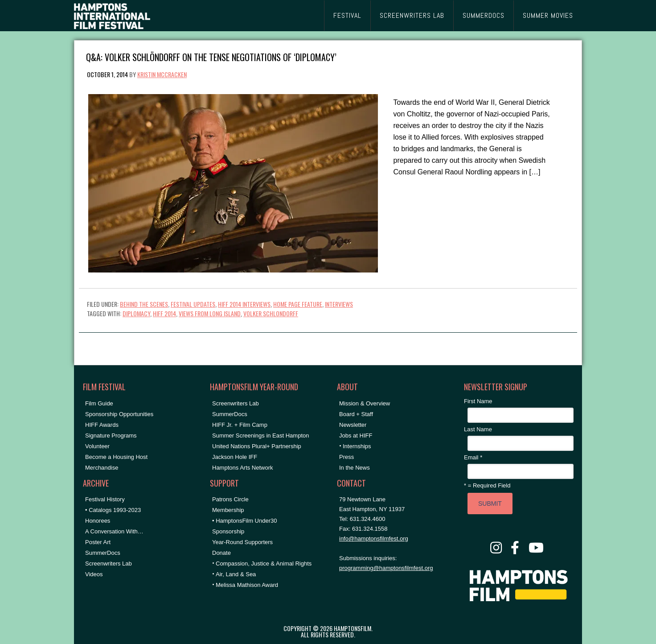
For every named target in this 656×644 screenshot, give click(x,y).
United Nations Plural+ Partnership (257, 446)
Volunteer (97, 446)
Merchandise (102, 468)
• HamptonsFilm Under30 (244, 521)
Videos (94, 574)
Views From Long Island (210, 313)
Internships (357, 446)
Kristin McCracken (162, 74)
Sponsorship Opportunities (119, 414)
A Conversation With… (114, 531)
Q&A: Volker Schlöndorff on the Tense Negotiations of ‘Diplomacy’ (211, 56)
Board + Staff (356, 414)
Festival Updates (193, 304)
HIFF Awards (102, 425)
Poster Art (98, 542)
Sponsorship (228, 531)
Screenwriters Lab (109, 563)
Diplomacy (136, 313)
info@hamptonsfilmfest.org (374, 539)
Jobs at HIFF (356, 436)
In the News (355, 468)
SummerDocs (103, 553)
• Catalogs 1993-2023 (113, 510)
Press (346, 457)
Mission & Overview (365, 403)
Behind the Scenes (144, 304)
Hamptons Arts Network (243, 468)
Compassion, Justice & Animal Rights (264, 563)
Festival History (105, 499)
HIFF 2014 (164, 313)
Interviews (339, 304)
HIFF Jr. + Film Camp (240, 425)
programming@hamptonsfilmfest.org (386, 568)
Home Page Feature (298, 304)
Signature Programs (111, 436)
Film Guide (99, 403)
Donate (221, 553)
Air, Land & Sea (236, 574)
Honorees (98, 521)
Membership (228, 510)
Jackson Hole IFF (235, 457)
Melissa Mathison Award (247, 585)
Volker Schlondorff (271, 313)
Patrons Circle (230, 499)
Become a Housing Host (116, 457)
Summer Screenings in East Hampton (260, 436)
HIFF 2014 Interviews (244, 304)
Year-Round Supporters (242, 542)
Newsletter (353, 425)
